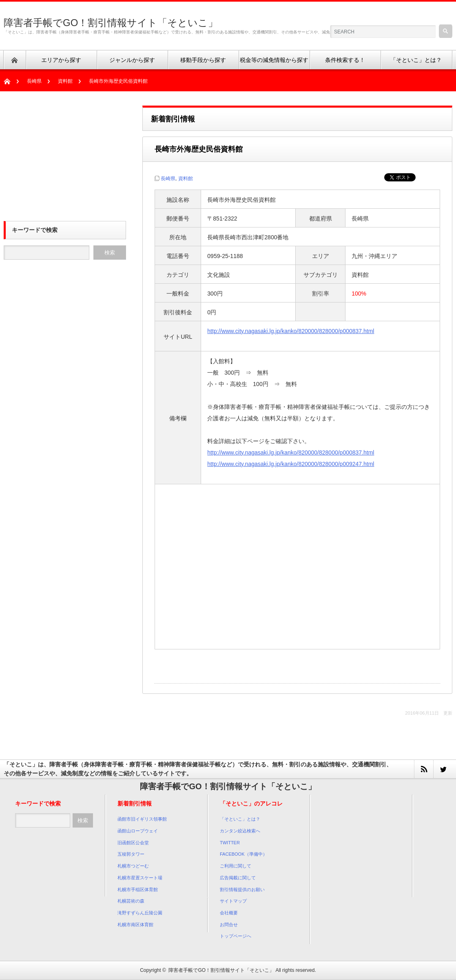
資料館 (65, 81)
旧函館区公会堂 (133, 843)
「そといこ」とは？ (240, 819)
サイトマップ (233, 901)
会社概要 (229, 913)
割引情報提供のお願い (242, 890)
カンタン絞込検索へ (240, 831)
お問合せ (229, 925)
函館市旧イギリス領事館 (142, 819)
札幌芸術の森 (131, 901)
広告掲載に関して (238, 878)
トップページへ (236, 936)
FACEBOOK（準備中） (243, 854)
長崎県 (34, 81)
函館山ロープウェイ (138, 831)
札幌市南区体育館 (135, 925)
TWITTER (230, 843)
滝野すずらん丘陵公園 (140, 913)
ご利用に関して (236, 866)
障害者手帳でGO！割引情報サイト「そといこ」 (111, 23)
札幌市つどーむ (133, 866)
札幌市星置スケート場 (140, 878)
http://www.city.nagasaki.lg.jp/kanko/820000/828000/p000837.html (291, 331)
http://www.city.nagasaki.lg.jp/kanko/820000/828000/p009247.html (291, 464)
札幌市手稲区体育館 (138, 890)
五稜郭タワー (131, 854)
